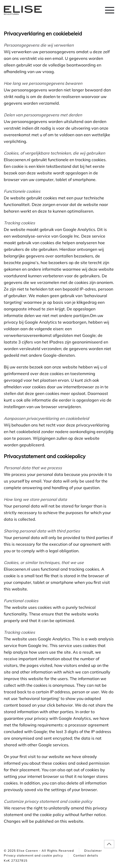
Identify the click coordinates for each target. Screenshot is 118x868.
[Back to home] (23, 10)
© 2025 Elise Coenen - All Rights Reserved (39, 851)
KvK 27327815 (16, 860)
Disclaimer (93, 851)
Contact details (86, 855)
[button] (110, 10)
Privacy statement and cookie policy (33, 855)
